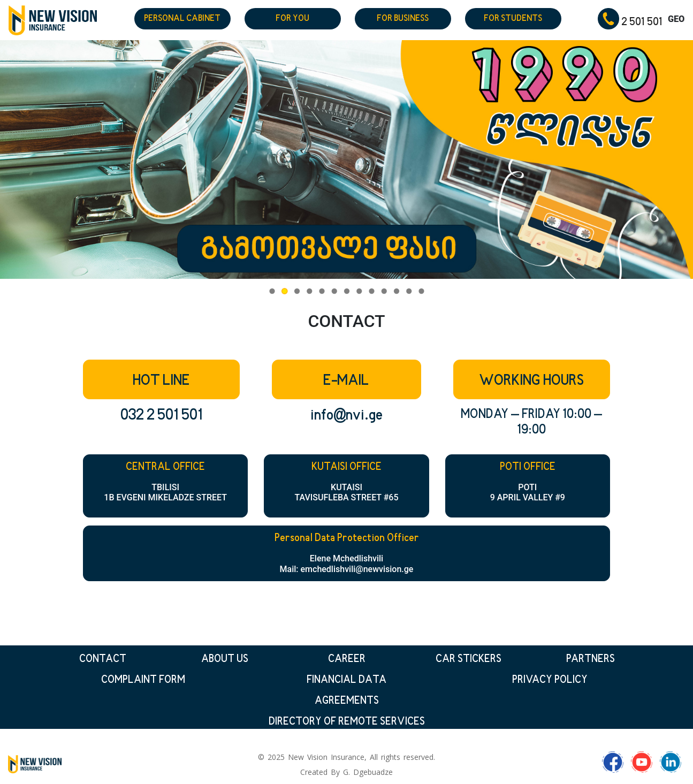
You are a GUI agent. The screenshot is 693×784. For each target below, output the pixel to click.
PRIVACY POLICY (550, 680)
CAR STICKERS (469, 660)
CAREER (347, 660)
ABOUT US (225, 660)
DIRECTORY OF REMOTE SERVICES (347, 722)
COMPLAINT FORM (143, 680)
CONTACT (103, 660)
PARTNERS (591, 660)
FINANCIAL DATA (346, 680)
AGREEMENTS (347, 701)
